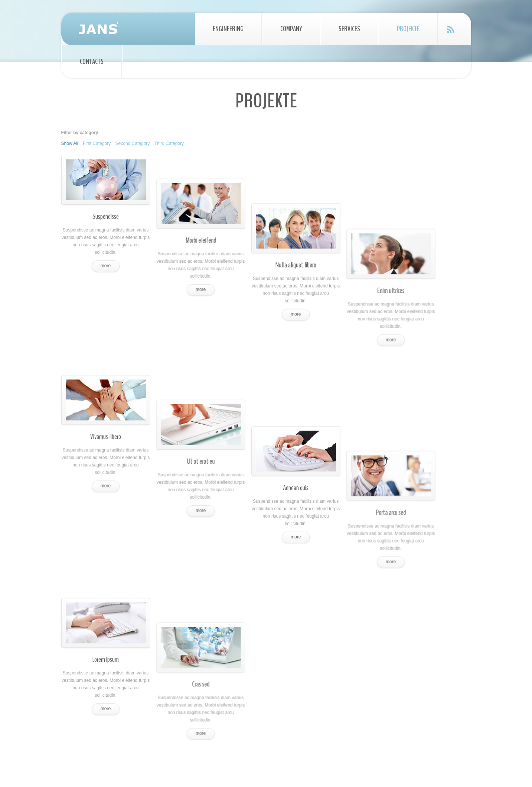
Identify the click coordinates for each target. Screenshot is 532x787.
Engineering (228, 29)
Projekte (408, 29)
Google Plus (415, 701)
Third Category (169, 143)
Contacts (92, 61)
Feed (451, 29)
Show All (70, 143)
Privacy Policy (298, 764)
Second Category (133, 143)
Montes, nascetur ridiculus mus (316, 710)
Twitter (388, 701)
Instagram (429, 701)
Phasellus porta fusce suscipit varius (322, 666)
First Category (97, 143)
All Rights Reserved (259, 764)
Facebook (402, 701)
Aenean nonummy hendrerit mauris (321, 651)
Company (291, 29)
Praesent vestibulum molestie (315, 636)
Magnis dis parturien (306, 696)
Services (349, 29)
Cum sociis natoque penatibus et (318, 681)
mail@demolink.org (416, 673)
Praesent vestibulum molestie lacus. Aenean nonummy (128, 645)
